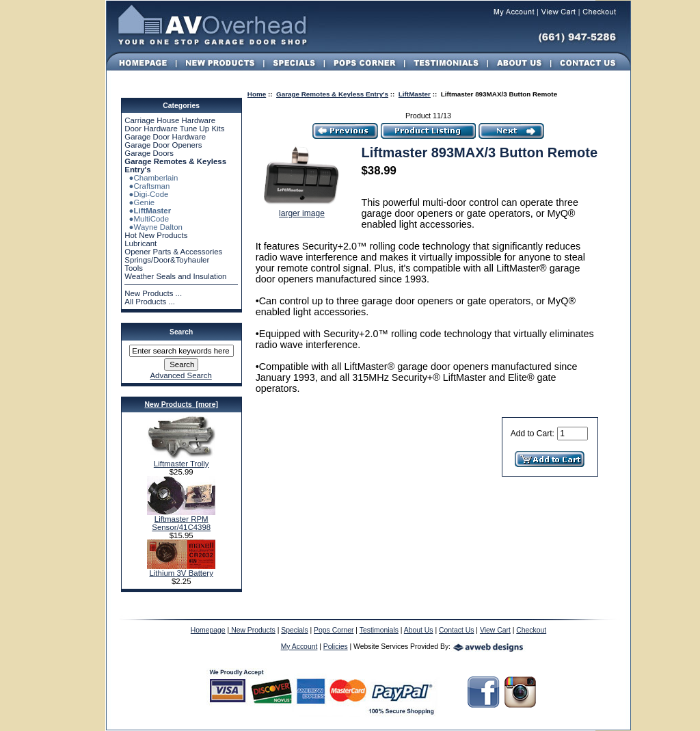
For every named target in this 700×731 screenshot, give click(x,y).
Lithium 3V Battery (181, 570)
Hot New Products (156, 235)
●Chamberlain (151, 178)
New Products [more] (181, 404)
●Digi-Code (146, 194)
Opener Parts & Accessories (173, 252)
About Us (419, 630)
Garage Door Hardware (165, 137)
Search (181, 332)
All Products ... (150, 302)
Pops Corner (334, 630)
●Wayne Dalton (153, 227)
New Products (252, 630)
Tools (134, 268)
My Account (299, 647)
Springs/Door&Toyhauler (167, 260)
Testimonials (379, 630)
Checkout (531, 630)
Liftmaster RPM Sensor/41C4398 (181, 520)
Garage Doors (149, 153)
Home (257, 94)
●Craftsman (147, 186)
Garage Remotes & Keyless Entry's (332, 94)
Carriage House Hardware (170, 120)
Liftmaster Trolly (181, 460)
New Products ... (153, 293)
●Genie (139, 202)
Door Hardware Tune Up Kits (174, 129)
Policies (336, 647)
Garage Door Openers (163, 145)
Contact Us (456, 630)
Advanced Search (180, 375)
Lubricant (140, 243)
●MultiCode (147, 219)
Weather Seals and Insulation (175, 276)
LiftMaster (415, 94)
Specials (294, 630)
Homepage (208, 630)
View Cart (495, 630)
